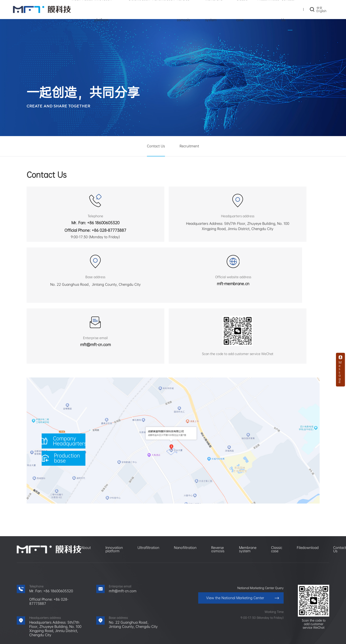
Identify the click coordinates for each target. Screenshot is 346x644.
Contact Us (156, 146)
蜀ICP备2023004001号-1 (171, 636)
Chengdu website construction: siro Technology (246, 636)
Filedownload (308, 494)
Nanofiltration (185, 494)
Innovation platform (114, 496)
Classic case (277, 496)
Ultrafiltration (148, 494)
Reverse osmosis (218, 496)
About (86, 494)
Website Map (200, 636)
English (318, 12)
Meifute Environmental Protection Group (68, 625)
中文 (316, 9)
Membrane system (248, 496)
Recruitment (189, 146)
